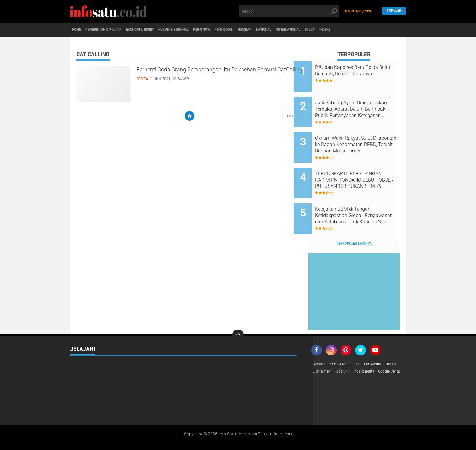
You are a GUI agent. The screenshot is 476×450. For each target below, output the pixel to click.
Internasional (344, 30)
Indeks (391, 30)
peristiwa (137, 389)
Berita (133, 341)
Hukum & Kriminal (199, 30)
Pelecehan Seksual (90, 357)
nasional (193, 381)
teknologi (194, 389)
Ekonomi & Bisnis (157, 30)
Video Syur (251, 365)
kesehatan (138, 381)
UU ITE (189, 365)
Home (79, 30)
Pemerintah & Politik (112, 30)
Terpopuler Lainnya (354, 220)
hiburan (192, 373)
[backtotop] (238, 312)
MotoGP (191, 349)
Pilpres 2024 (139, 357)
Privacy (320, 349)
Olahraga (250, 349)
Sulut (372, 30)
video (245, 389)
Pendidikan (262, 30)
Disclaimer (341, 349)
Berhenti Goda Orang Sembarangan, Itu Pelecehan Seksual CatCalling (203, 76)
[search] (289, 11)
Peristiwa (234, 30)
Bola (188, 341)
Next (292, 116)
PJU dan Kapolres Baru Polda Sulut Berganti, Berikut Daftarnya (361, 74)
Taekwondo (138, 365)
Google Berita (326, 357)
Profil (190, 357)
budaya (77, 373)
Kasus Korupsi (141, 349)
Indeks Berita (388, 349)
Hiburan (288, 30)
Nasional (313, 30)
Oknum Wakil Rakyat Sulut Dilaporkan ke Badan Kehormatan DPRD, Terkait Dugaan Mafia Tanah (358, 135)
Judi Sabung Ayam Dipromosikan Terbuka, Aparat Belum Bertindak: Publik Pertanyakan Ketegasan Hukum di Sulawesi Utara (362, 105)
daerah (134, 373)
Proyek (247, 357)
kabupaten (81, 381)
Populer (394, 11)
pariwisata (251, 381)
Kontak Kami (344, 341)
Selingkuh (81, 365)
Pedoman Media (375, 341)
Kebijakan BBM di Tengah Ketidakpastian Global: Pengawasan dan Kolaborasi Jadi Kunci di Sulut (361, 197)
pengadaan (81, 389)
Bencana (79, 341)
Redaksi (320, 341)
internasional (255, 373)
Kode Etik (363, 349)
